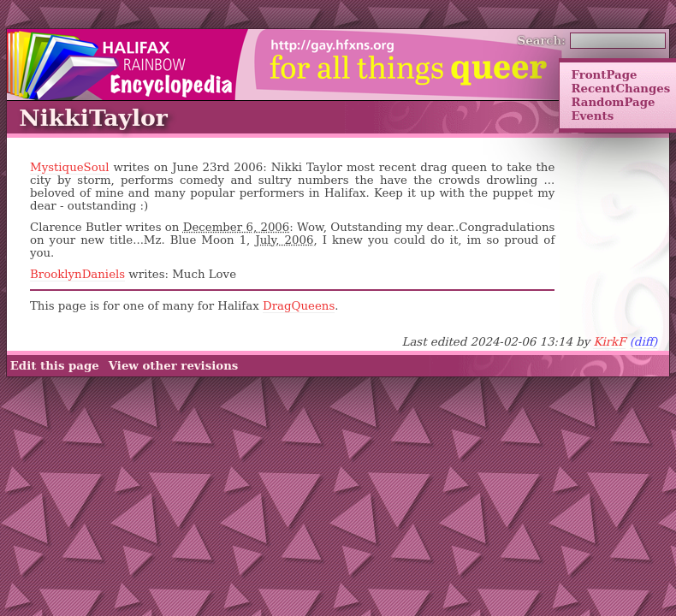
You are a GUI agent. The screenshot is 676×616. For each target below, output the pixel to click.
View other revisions (174, 365)
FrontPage (604, 74)
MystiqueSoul (70, 167)
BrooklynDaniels (77, 274)
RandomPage (613, 102)
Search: (542, 40)
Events (592, 115)
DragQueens (299, 306)
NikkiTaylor (93, 118)
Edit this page (55, 365)
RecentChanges (620, 88)
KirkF (609, 342)
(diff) (644, 342)
